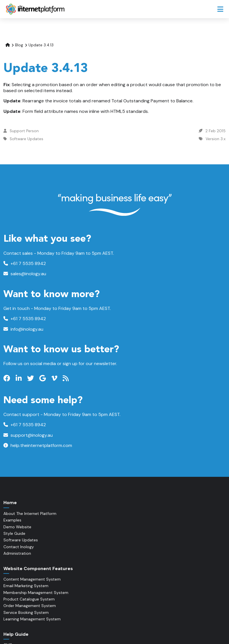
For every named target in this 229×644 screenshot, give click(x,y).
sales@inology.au (25, 274)
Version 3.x (216, 139)
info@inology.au (23, 329)
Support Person (24, 131)
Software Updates (26, 139)
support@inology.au (28, 435)
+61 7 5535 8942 (25, 263)
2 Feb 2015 (215, 131)
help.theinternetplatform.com (38, 445)
